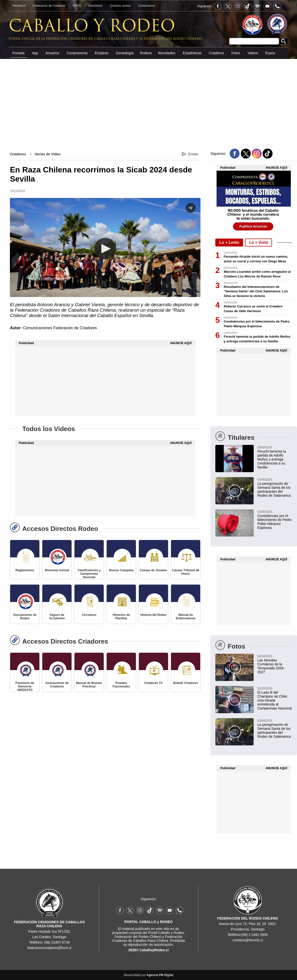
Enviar (193, 154)
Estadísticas (192, 53)
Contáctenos (146, 6)
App (35, 53)
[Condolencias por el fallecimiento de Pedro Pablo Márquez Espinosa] (254, 519)
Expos (270, 53)
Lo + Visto (259, 242)
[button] (105, 249)
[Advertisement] (149, 100)
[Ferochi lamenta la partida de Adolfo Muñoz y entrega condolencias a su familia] (254, 457)
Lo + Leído (229, 242)
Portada (18, 53)
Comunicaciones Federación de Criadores (60, 328)
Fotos (236, 53)
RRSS (77, 6)
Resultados (167, 53)
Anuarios (52, 53)
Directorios (95, 6)
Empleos (101, 53)
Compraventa (77, 53)
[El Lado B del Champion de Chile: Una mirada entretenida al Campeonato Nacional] (254, 698)
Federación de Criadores (49, 6)
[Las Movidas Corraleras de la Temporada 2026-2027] (254, 664)
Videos (253, 53)
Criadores (18, 154)
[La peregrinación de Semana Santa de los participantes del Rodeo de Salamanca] (254, 487)
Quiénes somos (120, 6)
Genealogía (125, 53)
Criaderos (216, 53)
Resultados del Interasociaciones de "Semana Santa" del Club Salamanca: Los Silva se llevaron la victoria (256, 291)
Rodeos (146, 53)
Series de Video (48, 154)
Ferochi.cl (19, 6)
